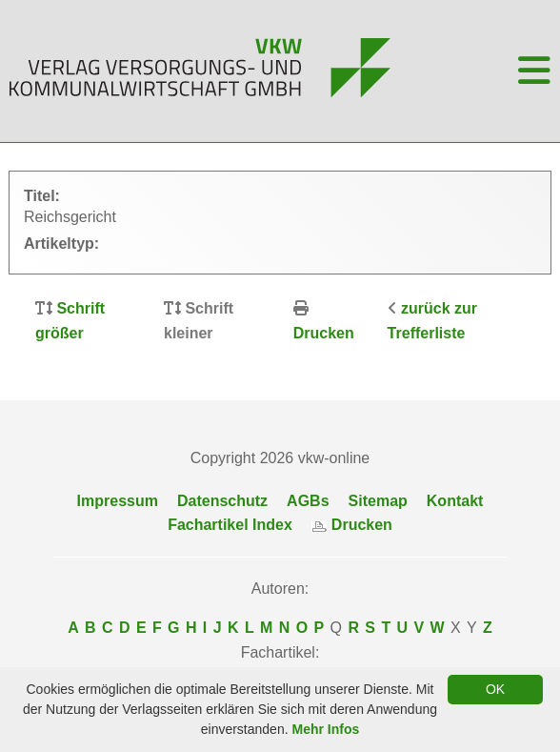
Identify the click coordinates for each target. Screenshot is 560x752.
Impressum (118, 501)
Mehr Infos (325, 729)
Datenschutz (222, 501)
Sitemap (378, 501)
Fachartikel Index (230, 525)
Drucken (324, 333)
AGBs (308, 501)
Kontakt (455, 501)
